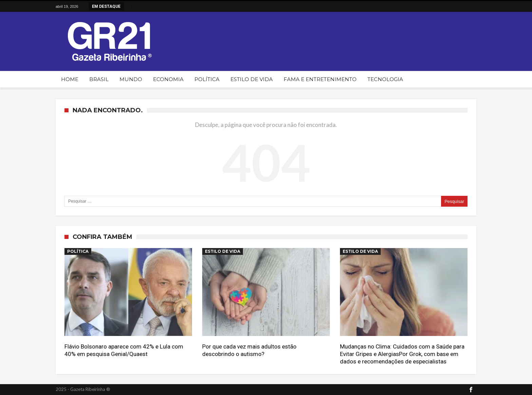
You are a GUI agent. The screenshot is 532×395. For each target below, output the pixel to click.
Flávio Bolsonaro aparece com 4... (161, 6)
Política (78, 251)
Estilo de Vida (223, 251)
